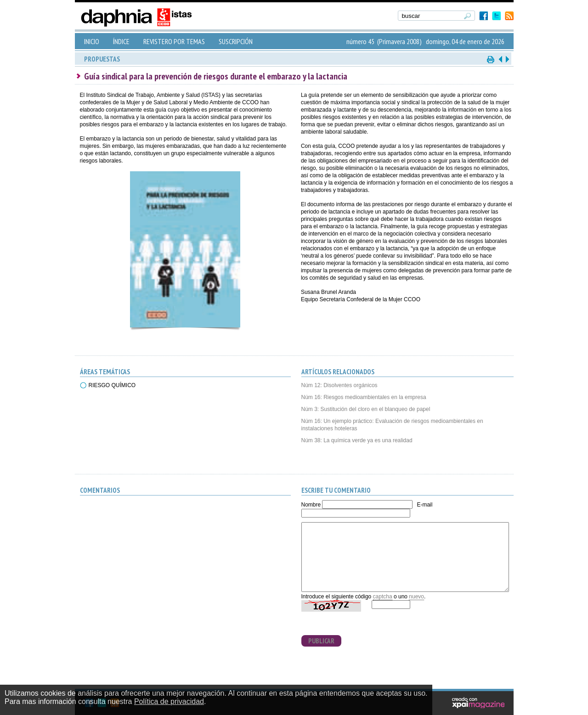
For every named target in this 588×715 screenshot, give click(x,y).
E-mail (424, 505)
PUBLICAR (321, 641)
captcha (383, 597)
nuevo (416, 597)
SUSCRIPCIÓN (236, 41)
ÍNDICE (121, 41)
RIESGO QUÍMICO (112, 385)
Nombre (311, 505)
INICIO (92, 41)
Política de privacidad (169, 701)
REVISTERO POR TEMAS (174, 41)
